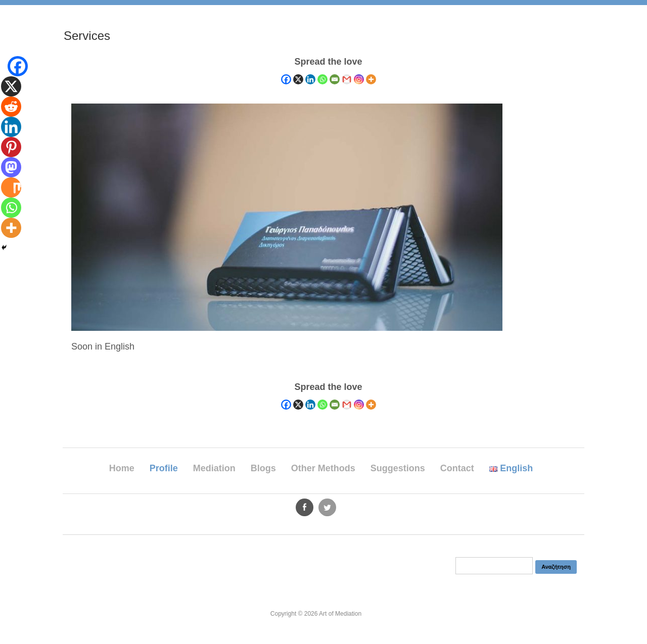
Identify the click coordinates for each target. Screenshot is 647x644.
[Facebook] (286, 79)
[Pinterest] (11, 147)
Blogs (263, 468)
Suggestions (398, 468)
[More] (371, 79)
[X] (298, 79)
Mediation (214, 468)
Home (122, 468)
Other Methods (323, 468)
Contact (457, 468)
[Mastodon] (11, 167)
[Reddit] (11, 107)
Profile (164, 468)
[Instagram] (359, 79)
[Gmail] (347, 79)
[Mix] (11, 187)
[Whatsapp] (322, 79)
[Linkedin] (310, 79)
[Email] (335, 79)
